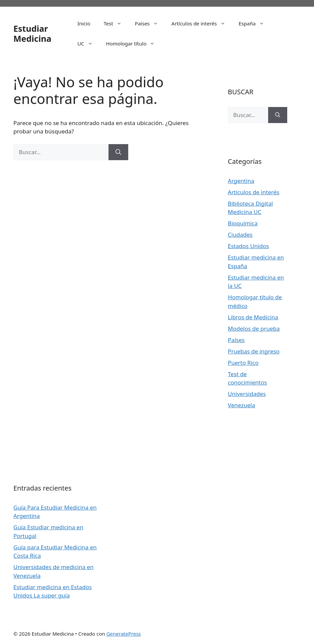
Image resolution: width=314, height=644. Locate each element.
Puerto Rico (243, 363)
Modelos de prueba (254, 329)
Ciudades (240, 235)
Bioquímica (243, 223)
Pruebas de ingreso (254, 351)
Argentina (241, 181)
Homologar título (134, 43)
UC (88, 43)
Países (150, 23)
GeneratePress (124, 634)
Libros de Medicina (253, 317)
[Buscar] (118, 152)
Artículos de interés (202, 23)
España (255, 23)
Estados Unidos (249, 246)
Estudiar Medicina (32, 33)
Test (116, 23)
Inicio (84, 23)
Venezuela (242, 405)
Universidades (247, 394)
